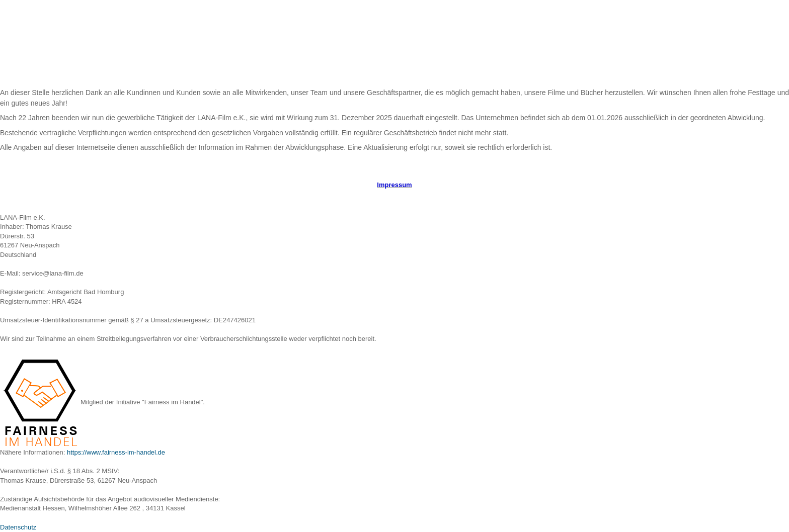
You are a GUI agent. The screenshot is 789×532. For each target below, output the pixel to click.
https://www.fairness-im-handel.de (116, 452)
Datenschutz (18, 527)
